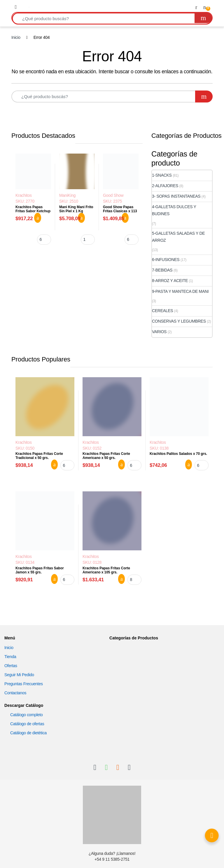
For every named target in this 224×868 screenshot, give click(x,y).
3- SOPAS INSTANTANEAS (176, 196)
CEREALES (162, 311)
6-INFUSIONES (166, 260)
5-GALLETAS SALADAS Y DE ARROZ (178, 237)
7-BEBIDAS (162, 270)
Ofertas (11, 666)
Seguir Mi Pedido (19, 675)
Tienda (10, 657)
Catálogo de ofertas (27, 724)
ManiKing (67, 195)
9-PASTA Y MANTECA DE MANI (180, 291)
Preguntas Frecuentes (24, 684)
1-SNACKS (162, 175)
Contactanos (15, 693)
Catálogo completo (27, 715)
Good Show (113, 195)
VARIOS (159, 332)
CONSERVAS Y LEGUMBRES (179, 321)
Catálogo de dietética (28, 733)
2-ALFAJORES (165, 186)
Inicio (16, 37)
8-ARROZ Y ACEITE (170, 281)
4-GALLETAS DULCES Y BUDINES (174, 210)
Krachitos (24, 195)
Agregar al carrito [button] (38, 218)
